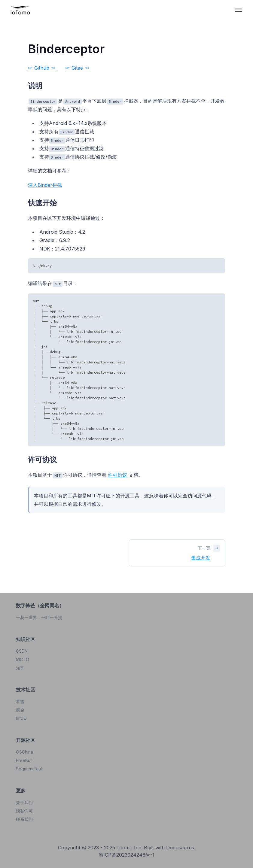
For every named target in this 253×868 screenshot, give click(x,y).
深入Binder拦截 (45, 185)
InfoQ (21, 718)
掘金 (20, 710)
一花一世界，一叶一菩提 (39, 617)
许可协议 (117, 475)
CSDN (22, 651)
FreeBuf (24, 760)
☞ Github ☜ (42, 68)
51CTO (23, 659)
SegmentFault (29, 769)
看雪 (20, 701)
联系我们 (24, 819)
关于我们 (24, 802)
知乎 (20, 668)
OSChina (24, 752)
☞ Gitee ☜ (77, 68)
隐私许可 (24, 811)
